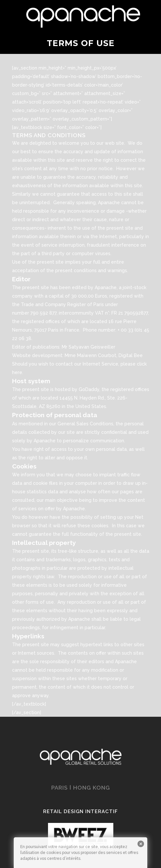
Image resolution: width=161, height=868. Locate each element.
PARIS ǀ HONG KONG (81, 788)
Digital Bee (131, 355)
